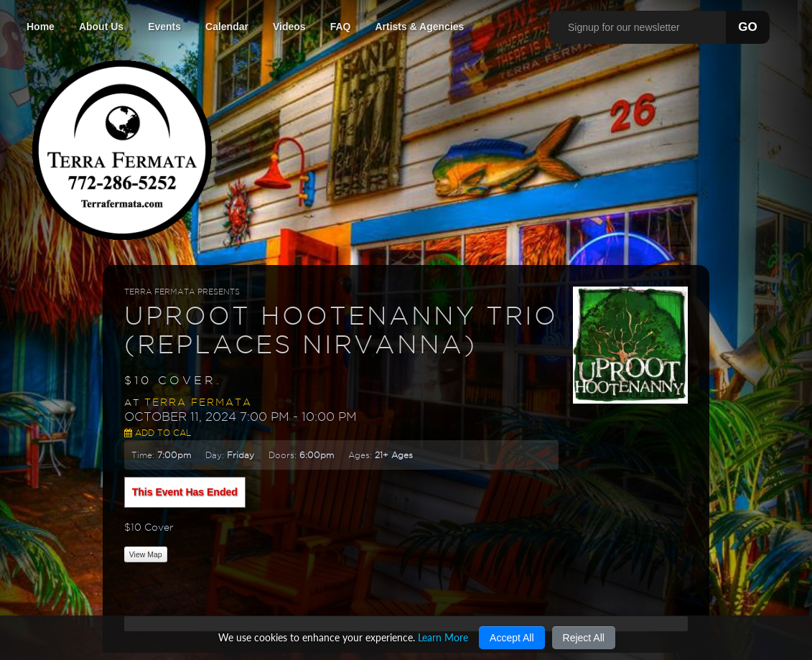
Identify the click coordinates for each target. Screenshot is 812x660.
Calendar (227, 27)
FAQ (341, 27)
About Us (101, 27)
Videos (289, 27)
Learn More (443, 637)
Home (41, 27)
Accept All (512, 638)
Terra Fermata (198, 402)
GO (747, 27)
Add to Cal (158, 433)
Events (164, 27)
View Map (146, 554)
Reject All (584, 638)
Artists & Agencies (419, 27)
